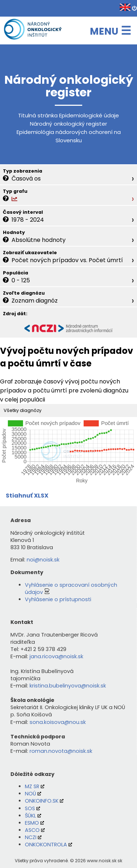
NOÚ (30, 794)
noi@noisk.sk (43, 560)
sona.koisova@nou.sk (58, 722)
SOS (30, 808)
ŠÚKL (30, 816)
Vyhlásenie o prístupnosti (58, 599)
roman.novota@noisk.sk (61, 751)
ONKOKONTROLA (46, 845)
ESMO (32, 823)
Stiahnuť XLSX (27, 496)
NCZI (31, 837)
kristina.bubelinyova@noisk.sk (68, 686)
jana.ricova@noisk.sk (56, 656)
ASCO (32, 830)
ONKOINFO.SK (42, 801)
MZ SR (32, 786)
